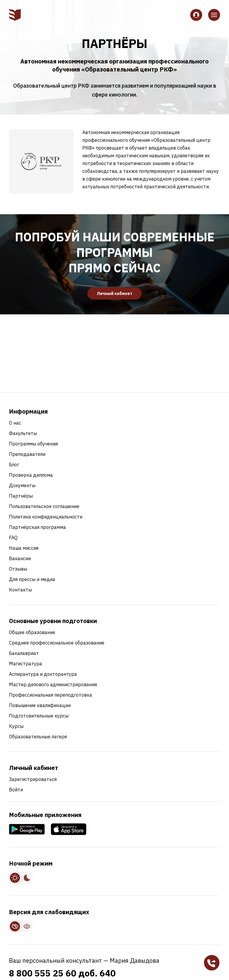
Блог (14, 465)
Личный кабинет (114, 293)
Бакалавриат (24, 653)
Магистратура (25, 664)
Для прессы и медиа (32, 579)
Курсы (16, 726)
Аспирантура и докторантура (43, 674)
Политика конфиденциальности (46, 517)
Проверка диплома (31, 475)
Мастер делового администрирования (53, 684)
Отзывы (18, 569)
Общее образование (32, 632)
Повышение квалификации (40, 705)
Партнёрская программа (37, 527)
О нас (15, 423)
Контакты (20, 590)
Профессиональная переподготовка (51, 695)
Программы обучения (33, 444)
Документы (22, 485)
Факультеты (23, 433)
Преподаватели (27, 454)
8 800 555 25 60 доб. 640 (62, 973)
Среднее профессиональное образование (57, 643)
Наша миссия (24, 548)
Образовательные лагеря (38, 737)
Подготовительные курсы (39, 716)
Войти (16, 790)
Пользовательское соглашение (44, 506)
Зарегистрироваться (33, 779)
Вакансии (20, 558)
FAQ (13, 538)
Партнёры (21, 496)
